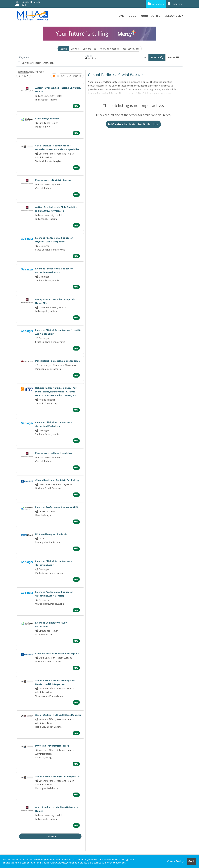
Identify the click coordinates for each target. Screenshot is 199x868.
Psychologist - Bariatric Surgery (53, 180)
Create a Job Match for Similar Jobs (133, 124)
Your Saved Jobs (131, 49)
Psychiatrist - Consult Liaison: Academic (58, 361)
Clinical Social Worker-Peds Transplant (57, 653)
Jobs (132, 16)
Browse (75, 49)
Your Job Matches (110, 49)
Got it (191, 861)
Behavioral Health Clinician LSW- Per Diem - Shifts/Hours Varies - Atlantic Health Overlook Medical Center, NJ (56, 392)
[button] (173, 57)
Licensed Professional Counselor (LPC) (57, 507)
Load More (50, 836)
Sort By (23, 76)
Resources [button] (173, 16)
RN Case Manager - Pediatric (51, 534)
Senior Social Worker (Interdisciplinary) (57, 776)
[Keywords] (50, 57)
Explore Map (89, 49)
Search (63, 49)
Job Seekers (156, 4)
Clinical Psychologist (47, 118)
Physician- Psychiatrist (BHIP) (52, 746)
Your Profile (150, 16)
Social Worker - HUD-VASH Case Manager (58, 715)
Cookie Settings (176, 861)
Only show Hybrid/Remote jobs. (38, 63)
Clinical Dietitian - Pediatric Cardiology (57, 480)
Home (121, 16)
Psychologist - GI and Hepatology (54, 453)
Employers (175, 4)
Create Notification (71, 76)
